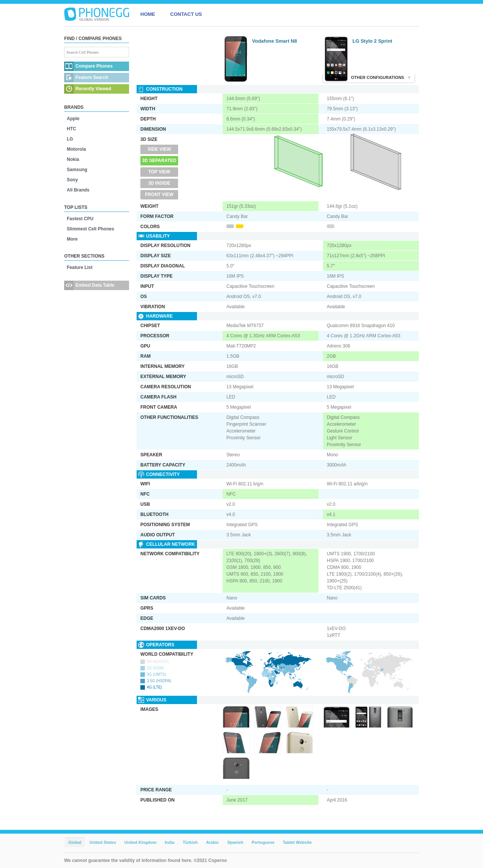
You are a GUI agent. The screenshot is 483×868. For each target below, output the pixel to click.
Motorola (76, 149)
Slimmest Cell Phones (90, 229)
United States (103, 842)
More (72, 239)
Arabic (212, 842)
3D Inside (159, 183)
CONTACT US (186, 14)
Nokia (73, 159)
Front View (159, 195)
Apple (73, 119)
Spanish (235, 842)
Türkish (190, 842)
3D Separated (159, 161)
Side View (159, 149)
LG (70, 139)
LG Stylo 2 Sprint (372, 41)
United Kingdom (141, 842)
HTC (72, 129)
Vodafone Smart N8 (275, 41)
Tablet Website (297, 842)
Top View (159, 172)
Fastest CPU (80, 219)
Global (75, 842)
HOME (148, 14)
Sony (72, 180)
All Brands (78, 190)
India (169, 842)
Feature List (80, 267)
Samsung (77, 170)
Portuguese (263, 842)
